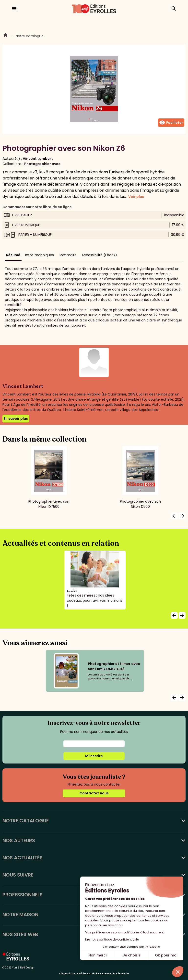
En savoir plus (16, 419)
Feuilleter (171, 123)
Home (5, 36)
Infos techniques (40, 255)
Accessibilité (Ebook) (99, 255)
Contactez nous (94, 793)
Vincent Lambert (38, 159)
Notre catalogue (30, 36)
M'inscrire (94, 756)
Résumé (13, 255)
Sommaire (68, 255)
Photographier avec (42, 164)
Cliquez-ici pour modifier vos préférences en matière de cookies (94, 974)
